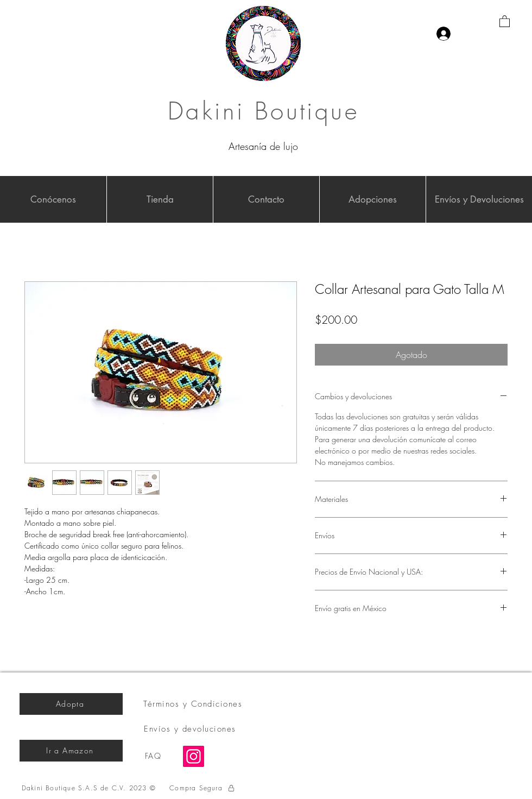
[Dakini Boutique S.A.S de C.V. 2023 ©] (90, 788)
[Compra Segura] (202, 788)
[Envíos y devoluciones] (191, 729)
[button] (505, 21)
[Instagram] (194, 756)
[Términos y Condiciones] (194, 704)
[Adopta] (71, 704)
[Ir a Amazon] (71, 751)
